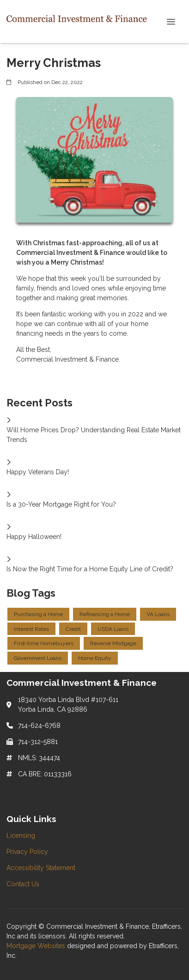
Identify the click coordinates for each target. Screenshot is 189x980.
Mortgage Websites (37, 946)
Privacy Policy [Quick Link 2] (27, 852)
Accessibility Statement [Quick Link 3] (41, 868)
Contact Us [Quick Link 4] (23, 884)
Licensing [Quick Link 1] (21, 835)
